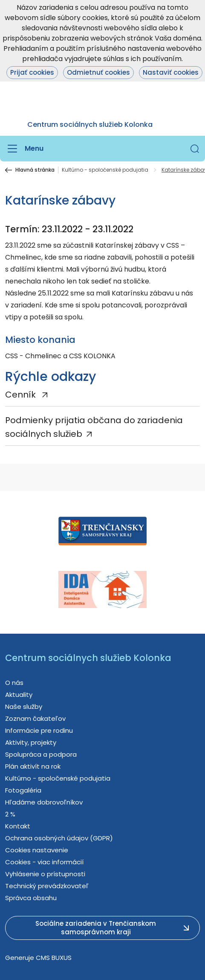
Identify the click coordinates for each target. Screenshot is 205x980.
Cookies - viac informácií (44, 862)
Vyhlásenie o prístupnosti (45, 874)
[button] (195, 149)
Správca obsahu (31, 898)
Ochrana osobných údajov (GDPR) (59, 838)
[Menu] (24, 149)
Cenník (22, 395)
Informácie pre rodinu (39, 730)
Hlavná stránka (35, 170)
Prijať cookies (32, 72)
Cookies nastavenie (37, 850)
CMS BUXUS (54, 958)
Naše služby (24, 706)
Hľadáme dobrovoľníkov (44, 802)
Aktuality (19, 695)
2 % (10, 814)
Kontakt (18, 826)
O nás (14, 683)
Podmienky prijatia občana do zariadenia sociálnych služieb (94, 427)
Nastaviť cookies (171, 72)
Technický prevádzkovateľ (47, 886)
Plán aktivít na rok (33, 766)
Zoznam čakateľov (35, 718)
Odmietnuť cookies (98, 72)
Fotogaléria (23, 790)
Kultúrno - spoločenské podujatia (105, 170)
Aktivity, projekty (31, 742)
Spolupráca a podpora (41, 754)
